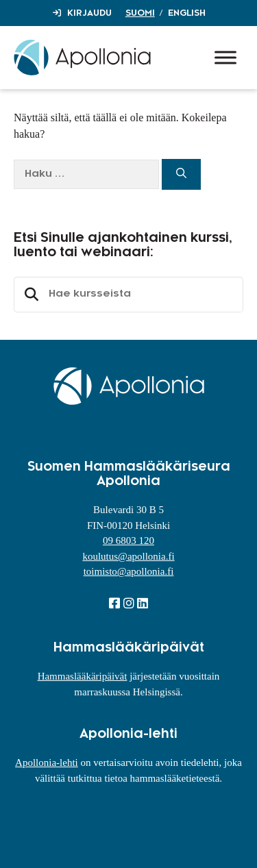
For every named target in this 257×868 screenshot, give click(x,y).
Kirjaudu (89, 13)
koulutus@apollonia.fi (128, 556)
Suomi (140, 13)
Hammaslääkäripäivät (83, 676)
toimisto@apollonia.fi (129, 571)
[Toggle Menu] (225, 57)
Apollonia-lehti (47, 762)
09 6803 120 (128, 541)
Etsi (29, 295)
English (187, 13)
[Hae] (181, 174)
